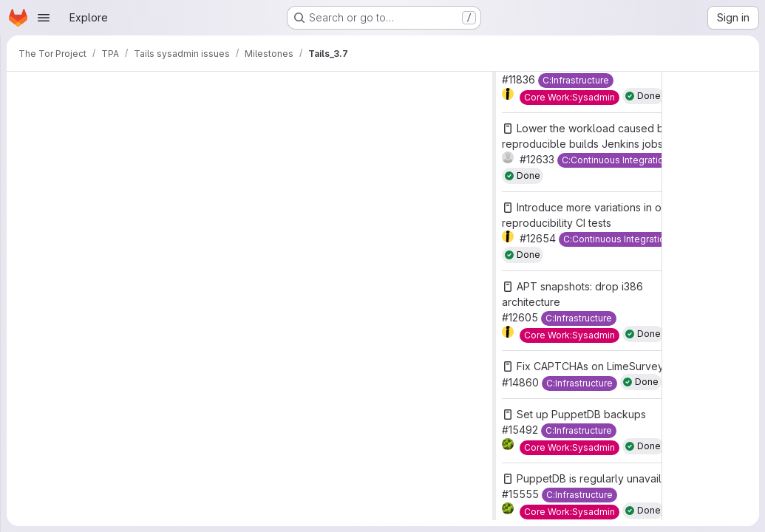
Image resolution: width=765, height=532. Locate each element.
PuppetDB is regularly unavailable (600, 478)
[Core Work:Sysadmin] (569, 98)
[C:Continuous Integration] (615, 160)
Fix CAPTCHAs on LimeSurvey (590, 366)
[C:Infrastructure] (576, 81)
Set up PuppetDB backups (581, 414)
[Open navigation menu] (44, 18)
